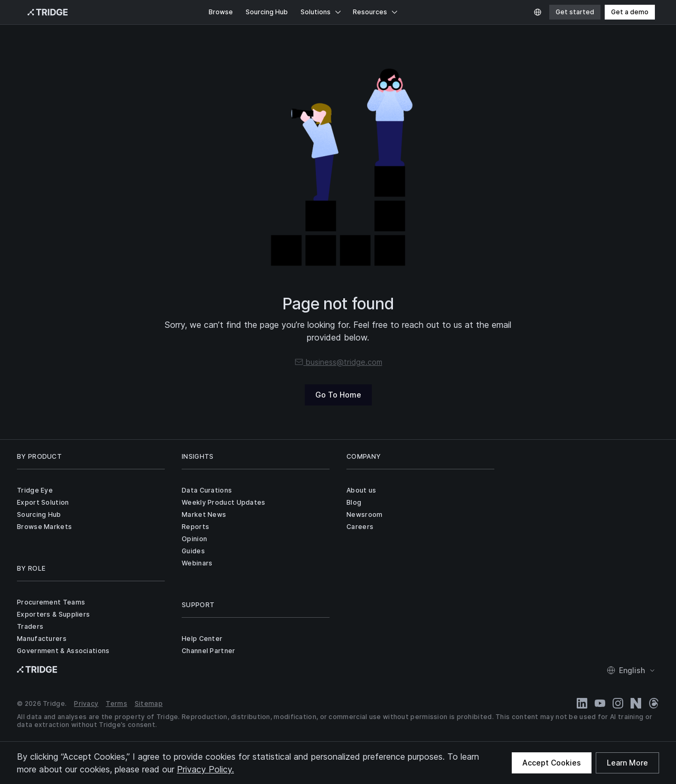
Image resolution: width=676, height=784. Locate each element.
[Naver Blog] (636, 703)
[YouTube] (600, 703)
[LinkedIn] (582, 703)
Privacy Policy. (205, 769)
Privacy (86, 703)
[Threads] (654, 703)
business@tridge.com (338, 362)
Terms (116, 703)
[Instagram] (618, 703)
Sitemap (149, 703)
